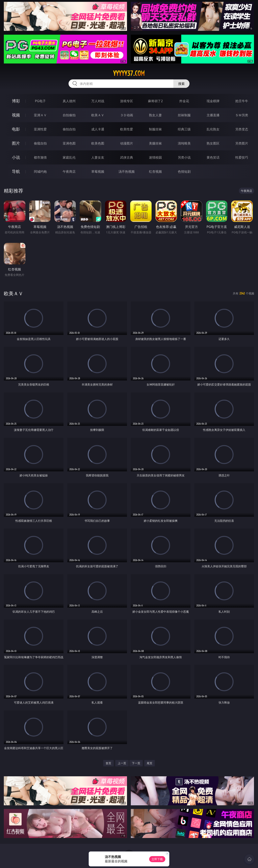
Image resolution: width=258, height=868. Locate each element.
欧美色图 (98, 143)
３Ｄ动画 (127, 115)
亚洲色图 (69, 143)
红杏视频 (155, 172)
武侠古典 (127, 157)
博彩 (16, 101)
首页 (108, 763)
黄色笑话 (213, 157)
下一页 (136, 763)
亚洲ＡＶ (40, 115)
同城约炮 (40, 172)
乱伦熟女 (213, 129)
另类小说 (184, 157)
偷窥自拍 (40, 143)
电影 (16, 129)
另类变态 (242, 129)
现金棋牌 (213, 101)
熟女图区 (213, 143)
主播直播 (213, 115)
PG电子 (40, 101)
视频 (16, 115)
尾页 (150, 763)
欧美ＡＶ (98, 115)
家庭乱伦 (69, 157)
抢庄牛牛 (242, 101)
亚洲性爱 (40, 129)
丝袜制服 (184, 115)
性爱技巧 (242, 157)
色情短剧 (184, 172)
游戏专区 (127, 101)
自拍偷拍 (69, 115)
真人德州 (69, 101)
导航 (16, 171)
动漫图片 (127, 143)
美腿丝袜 (155, 143)
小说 (16, 157)
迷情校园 (155, 157)
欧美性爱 (127, 129)
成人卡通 (98, 129)
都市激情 (40, 157)
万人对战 (98, 101)
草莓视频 (98, 172)
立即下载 (157, 859)
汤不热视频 (127, 172)
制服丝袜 (155, 129)
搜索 (181, 84)
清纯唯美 (184, 143)
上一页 (122, 763)
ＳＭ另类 (242, 115)
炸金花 (184, 101)
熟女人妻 (155, 115)
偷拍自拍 (69, 129)
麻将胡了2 (155, 101)
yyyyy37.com (129, 73)
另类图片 (242, 143)
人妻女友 (98, 157)
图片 (16, 143)
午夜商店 (69, 172)
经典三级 (184, 129)
